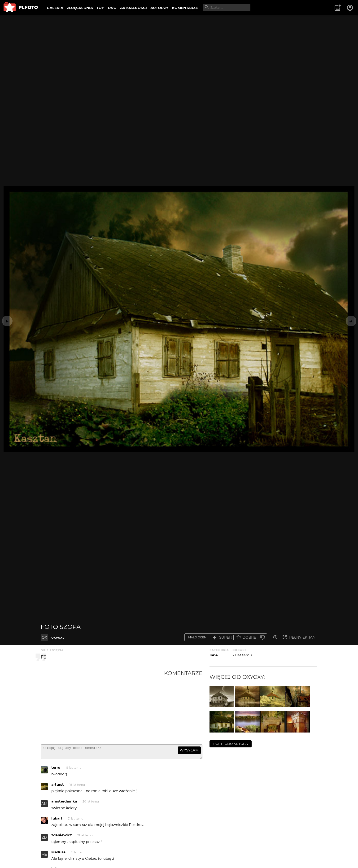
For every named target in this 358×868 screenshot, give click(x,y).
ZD (44, 840)
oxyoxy (58, 637)
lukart (57, 820)
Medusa (58, 854)
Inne (214, 655)
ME (44, 857)
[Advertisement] (102, 705)
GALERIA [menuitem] (55, 8)
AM (44, 806)
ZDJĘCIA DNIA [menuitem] (80, 8)
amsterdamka (64, 803)
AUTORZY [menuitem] (159, 8)
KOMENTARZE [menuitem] (185, 8)
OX (44, 637)
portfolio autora (231, 744)
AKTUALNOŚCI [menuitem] (133, 8)
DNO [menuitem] (112, 8)
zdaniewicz (62, 837)
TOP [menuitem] (100, 8)
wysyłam (189, 750)
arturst (58, 787)
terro (56, 770)
